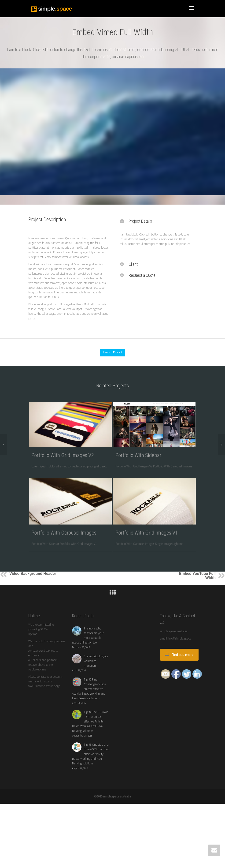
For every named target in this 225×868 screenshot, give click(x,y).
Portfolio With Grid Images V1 (148, 553)
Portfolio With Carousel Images (65, 553)
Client (133, 264)
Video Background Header (33, 619)
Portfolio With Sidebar (141, 452)
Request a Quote (142, 275)
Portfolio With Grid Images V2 (64, 452)
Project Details (140, 221)
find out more (179, 700)
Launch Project (113, 352)
